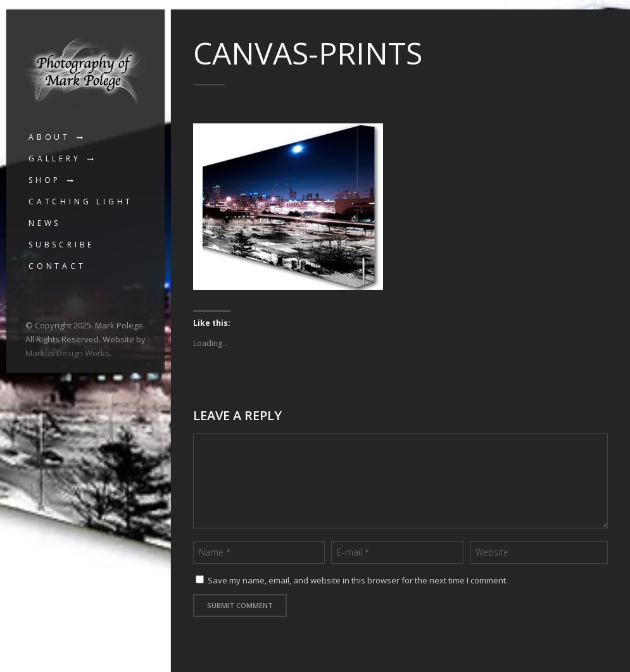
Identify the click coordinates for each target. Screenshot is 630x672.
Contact (57, 266)
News (45, 223)
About (49, 137)
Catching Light (81, 202)
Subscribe (61, 245)
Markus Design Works (67, 353)
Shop (45, 180)
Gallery (55, 159)
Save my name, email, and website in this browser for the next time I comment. (358, 580)
